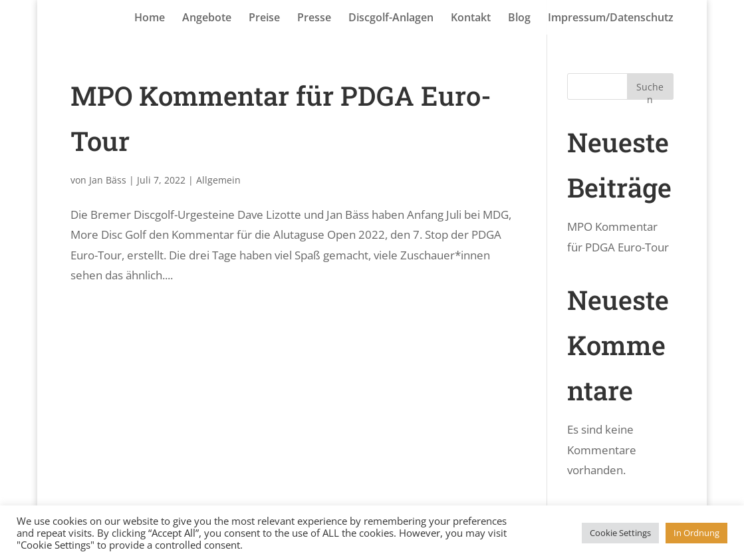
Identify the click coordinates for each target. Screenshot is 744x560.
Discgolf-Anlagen (391, 19)
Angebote (207, 19)
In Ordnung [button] (696, 533)
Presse (314, 19)
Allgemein (218, 180)
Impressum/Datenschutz (611, 19)
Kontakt (471, 19)
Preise (264, 19)
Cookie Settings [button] (620, 533)
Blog (519, 19)
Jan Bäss (108, 180)
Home (150, 19)
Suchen (650, 90)
